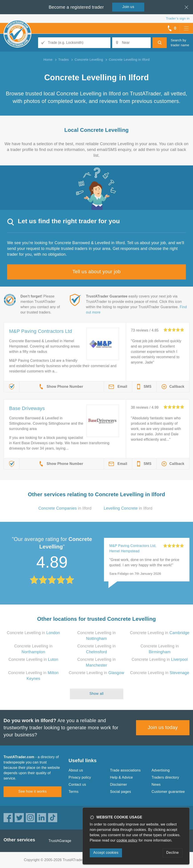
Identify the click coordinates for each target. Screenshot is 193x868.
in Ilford (65, 508)
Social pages (120, 792)
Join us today (163, 727)
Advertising (161, 770)
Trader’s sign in (178, 18)
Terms (74, 792)
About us (76, 770)
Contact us (77, 785)
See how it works (32, 791)
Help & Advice (121, 777)
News (156, 785)
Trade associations (125, 770)
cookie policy (127, 840)
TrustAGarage (60, 841)
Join (128, 7)
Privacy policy (80, 777)
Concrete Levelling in (33, 633)
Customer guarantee (168, 792)
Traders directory (165, 777)
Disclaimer (119, 785)
